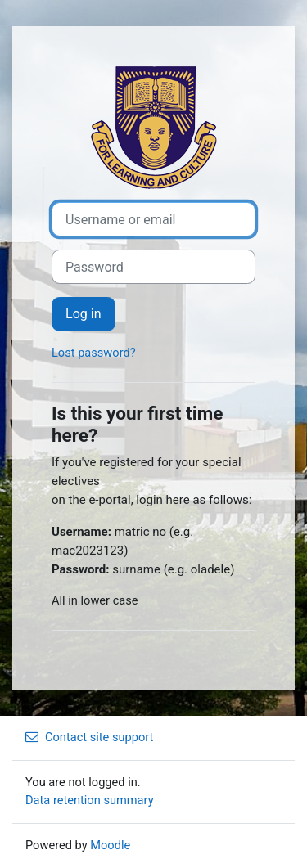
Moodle (110, 845)
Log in (84, 314)
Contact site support (89, 737)
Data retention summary (90, 800)
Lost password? (94, 353)
